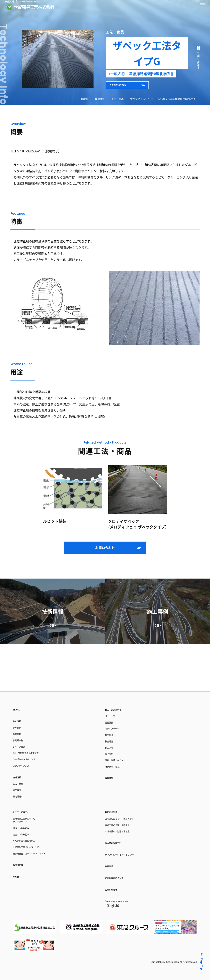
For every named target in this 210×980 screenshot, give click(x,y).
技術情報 (100, 105)
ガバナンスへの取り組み (30, 832)
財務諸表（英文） (117, 742)
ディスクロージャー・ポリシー (128, 846)
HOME (85, 105)
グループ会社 (22, 715)
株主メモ (111, 718)
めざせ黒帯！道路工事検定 (123, 819)
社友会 (18, 875)
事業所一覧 (20, 707)
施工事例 (19, 769)
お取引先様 (21, 861)
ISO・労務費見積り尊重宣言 (32, 723)
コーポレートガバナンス (30, 732)
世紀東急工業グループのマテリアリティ (30, 806)
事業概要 (19, 699)
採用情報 (112, 755)
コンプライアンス (25, 740)
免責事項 (112, 859)
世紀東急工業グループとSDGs (33, 840)
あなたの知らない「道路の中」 (127, 803)
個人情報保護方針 (118, 832)
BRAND (18, 670)
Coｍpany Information (123, 902)
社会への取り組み (25, 824)
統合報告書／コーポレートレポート (37, 848)
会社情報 (19, 683)
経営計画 (111, 686)
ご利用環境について (120, 873)
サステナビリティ (26, 795)
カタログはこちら (124, 89)
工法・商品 (118, 105)
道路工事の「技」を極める (123, 811)
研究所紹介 (20, 777)
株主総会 (111, 702)
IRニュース (113, 678)
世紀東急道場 (115, 795)
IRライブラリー (116, 694)
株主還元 (111, 710)
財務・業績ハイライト (120, 734)
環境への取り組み (25, 816)
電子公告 (111, 726)
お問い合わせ (105, 554)
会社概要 (19, 691)
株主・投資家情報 (118, 670)
